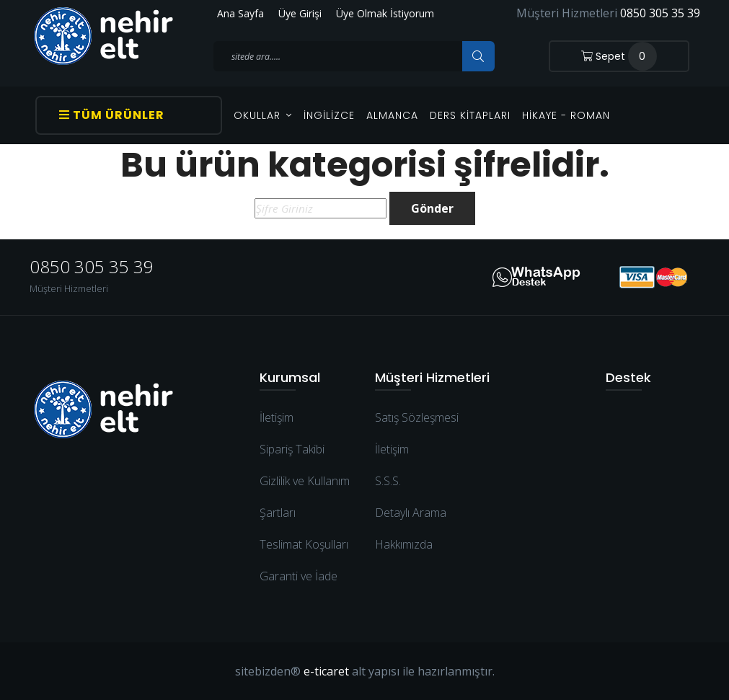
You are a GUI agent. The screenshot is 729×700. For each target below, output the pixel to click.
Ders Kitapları (470, 115)
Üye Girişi (300, 13)
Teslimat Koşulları (304, 544)
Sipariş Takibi (292, 449)
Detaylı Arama (411, 513)
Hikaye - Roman (566, 115)
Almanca (392, 115)
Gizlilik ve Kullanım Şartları (305, 497)
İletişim (277, 417)
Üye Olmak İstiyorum (385, 13)
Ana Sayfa (240, 13)
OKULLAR (263, 115)
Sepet (619, 56)
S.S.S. (388, 481)
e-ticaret (326, 671)
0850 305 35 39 (660, 13)
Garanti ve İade (299, 576)
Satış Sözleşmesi (417, 417)
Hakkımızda (404, 544)
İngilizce (329, 115)
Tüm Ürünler (112, 115)
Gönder (432, 208)
